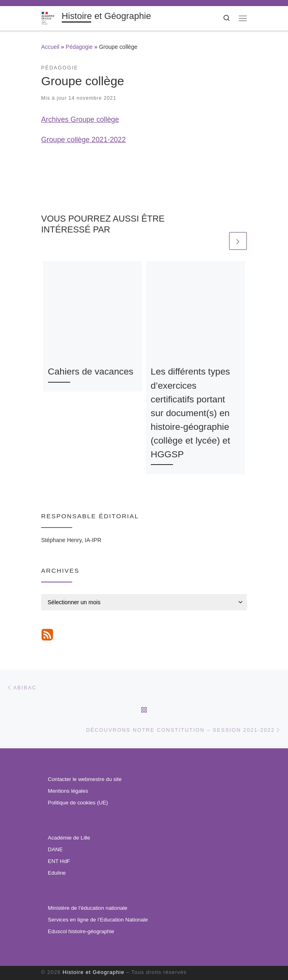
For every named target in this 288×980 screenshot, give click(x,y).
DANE (55, 849)
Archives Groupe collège (80, 119)
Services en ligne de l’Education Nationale (98, 920)
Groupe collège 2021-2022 (83, 140)
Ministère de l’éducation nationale (88, 908)
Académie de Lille (69, 838)
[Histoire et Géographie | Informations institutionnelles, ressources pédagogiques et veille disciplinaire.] (50, 18)
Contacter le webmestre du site (85, 780)
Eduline (57, 873)
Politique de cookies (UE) (78, 803)
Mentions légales (68, 791)
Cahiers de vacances (91, 371)
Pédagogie (79, 47)
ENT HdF (59, 861)
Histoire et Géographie (93, 972)
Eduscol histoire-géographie (81, 931)
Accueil (50, 47)
